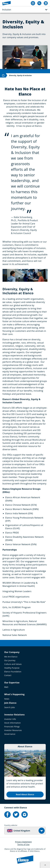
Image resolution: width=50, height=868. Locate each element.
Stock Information (12, 723)
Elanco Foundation (13, 672)
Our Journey (10, 660)
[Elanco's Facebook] (7, 815)
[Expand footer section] (45, 865)
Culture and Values (13, 664)
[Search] (46, 3)
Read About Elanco (25, 794)
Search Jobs (10, 707)
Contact (8, 675)
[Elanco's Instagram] (25, 815)
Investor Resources (13, 730)
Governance (10, 734)
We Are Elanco (11, 657)
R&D (6, 687)
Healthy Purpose (12, 668)
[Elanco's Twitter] (16, 815)
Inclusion (25, 10)
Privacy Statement (23, 842)
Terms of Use (23, 844)
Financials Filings (12, 727)
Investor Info (10, 719)
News (7, 699)
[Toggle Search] (39, 3)
